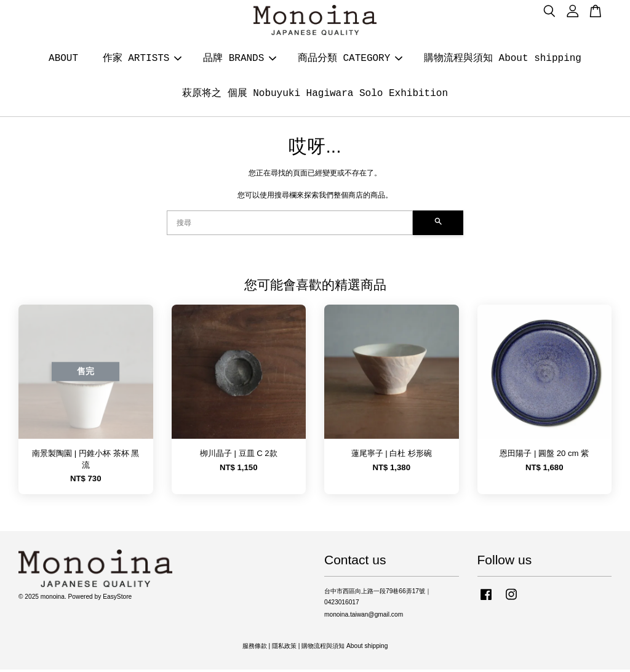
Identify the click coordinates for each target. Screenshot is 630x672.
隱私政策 (284, 648)
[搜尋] (290, 225)
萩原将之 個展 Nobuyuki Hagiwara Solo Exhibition (315, 95)
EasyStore (117, 599)
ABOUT (63, 60)
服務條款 (255, 648)
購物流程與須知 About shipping (503, 60)
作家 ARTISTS (142, 60)
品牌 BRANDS (240, 60)
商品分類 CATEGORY (350, 60)
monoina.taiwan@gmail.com (364, 617)
